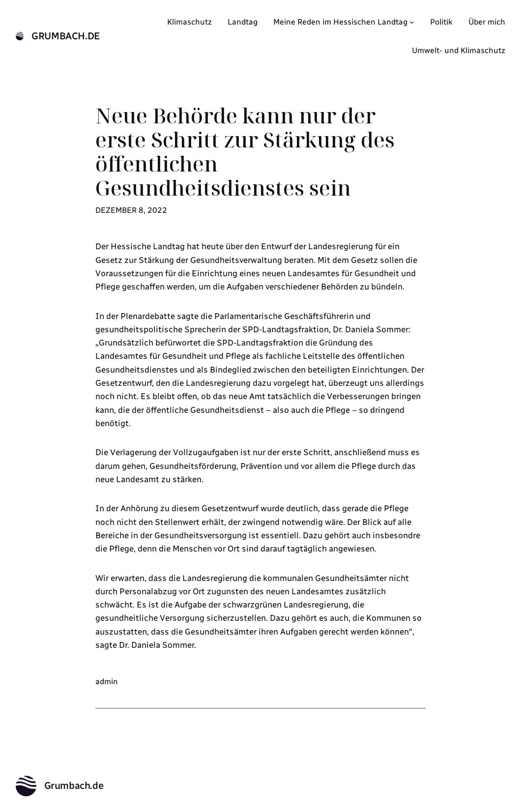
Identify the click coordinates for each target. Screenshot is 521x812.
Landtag (243, 22)
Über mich (487, 22)
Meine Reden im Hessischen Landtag (340, 22)
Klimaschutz (189, 22)
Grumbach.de (66, 36)
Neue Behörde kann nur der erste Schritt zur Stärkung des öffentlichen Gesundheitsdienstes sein (245, 152)
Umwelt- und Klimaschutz (459, 50)
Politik (441, 22)
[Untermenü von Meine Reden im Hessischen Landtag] (412, 22)
